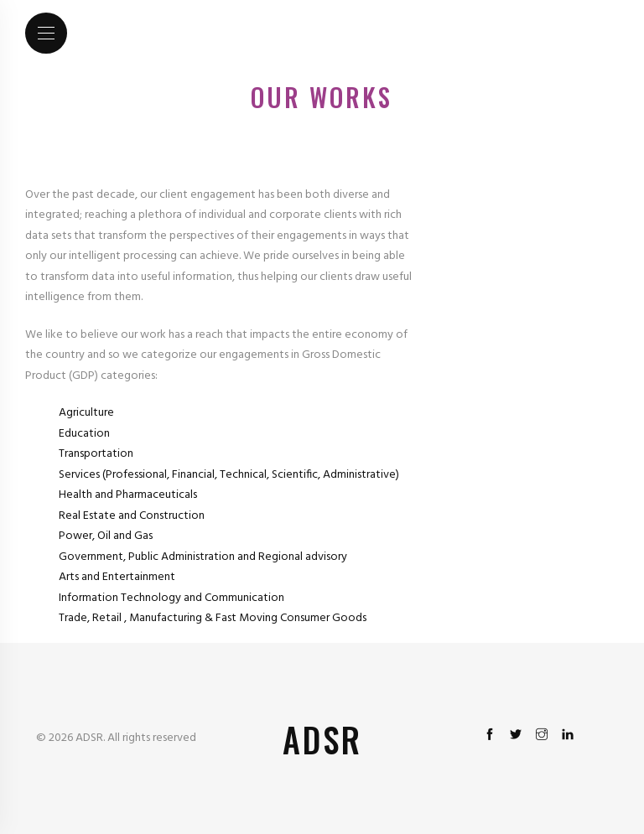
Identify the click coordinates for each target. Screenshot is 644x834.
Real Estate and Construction (132, 516)
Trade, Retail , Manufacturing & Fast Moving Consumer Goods (213, 618)
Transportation (96, 454)
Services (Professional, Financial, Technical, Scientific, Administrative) (229, 475)
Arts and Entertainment (117, 577)
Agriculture (86, 413)
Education (84, 434)
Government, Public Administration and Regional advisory (203, 557)
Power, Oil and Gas (106, 536)
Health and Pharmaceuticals (128, 495)
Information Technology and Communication (171, 598)
